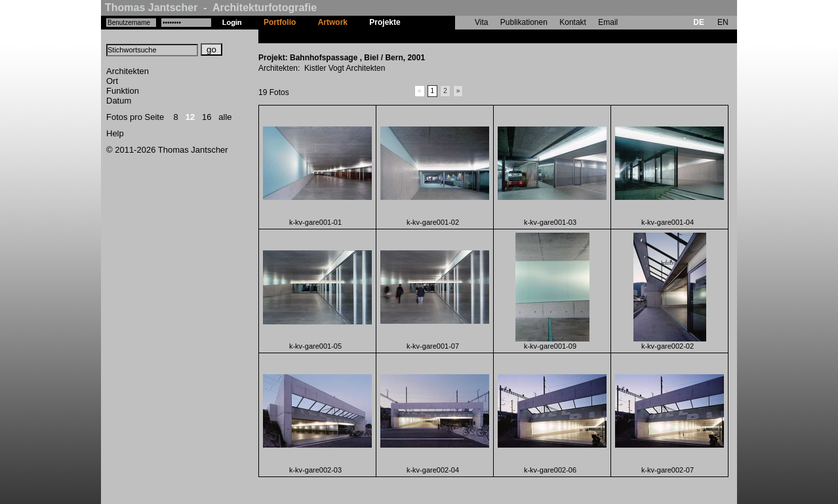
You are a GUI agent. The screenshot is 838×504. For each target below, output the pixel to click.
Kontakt (573, 22)
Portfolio (280, 22)
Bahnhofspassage (445, 36)
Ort (112, 81)
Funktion (123, 91)
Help (115, 133)
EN (723, 22)
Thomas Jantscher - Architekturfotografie (211, 8)
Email (608, 22)
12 (190, 117)
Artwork (333, 22)
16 (207, 117)
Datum (119, 101)
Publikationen (524, 22)
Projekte (385, 22)
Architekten (128, 71)
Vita (481, 22)
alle (225, 117)
